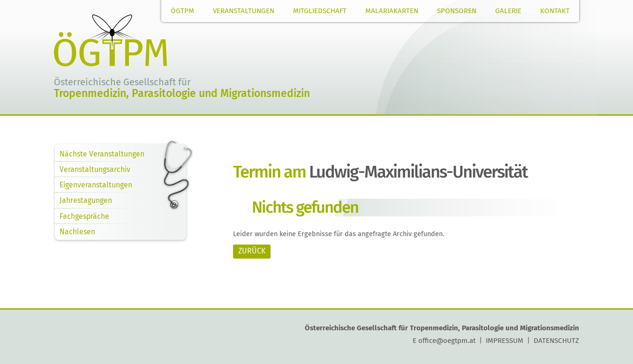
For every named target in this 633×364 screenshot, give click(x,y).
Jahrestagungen (86, 200)
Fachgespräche (84, 216)
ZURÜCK (252, 251)
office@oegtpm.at (447, 341)
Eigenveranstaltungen (96, 185)
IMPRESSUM (505, 341)
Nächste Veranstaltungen (102, 154)
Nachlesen (77, 232)
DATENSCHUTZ (556, 341)
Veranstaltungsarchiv (95, 169)
